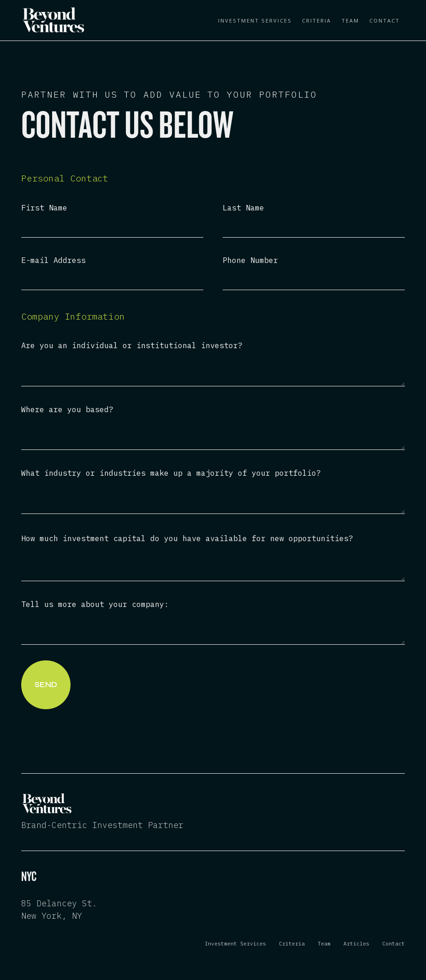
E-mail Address (53, 260)
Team (350, 20)
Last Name (243, 208)
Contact (385, 20)
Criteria (317, 20)
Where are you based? (67, 410)
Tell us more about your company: (95, 604)
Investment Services (255, 20)
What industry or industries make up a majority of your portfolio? (171, 473)
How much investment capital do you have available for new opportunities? (187, 538)
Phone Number (250, 260)
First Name (44, 208)
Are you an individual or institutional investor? (132, 346)
